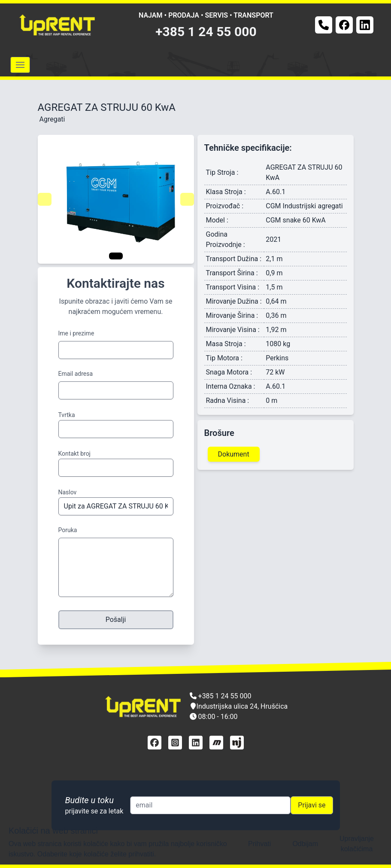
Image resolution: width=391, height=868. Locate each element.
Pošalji (116, 620)
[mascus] (216, 743)
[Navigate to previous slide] (45, 199)
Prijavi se (312, 805)
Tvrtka (67, 415)
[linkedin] (196, 743)
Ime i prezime (76, 333)
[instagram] (175, 743)
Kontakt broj (74, 454)
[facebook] (155, 743)
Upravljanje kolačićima (357, 844)
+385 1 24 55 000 (206, 32)
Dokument (234, 454)
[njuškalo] (237, 743)
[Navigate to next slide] (187, 199)
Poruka (68, 530)
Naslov (68, 492)
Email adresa (76, 374)
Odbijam (305, 844)
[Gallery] (116, 199)
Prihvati (259, 844)
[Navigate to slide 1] (116, 256)
